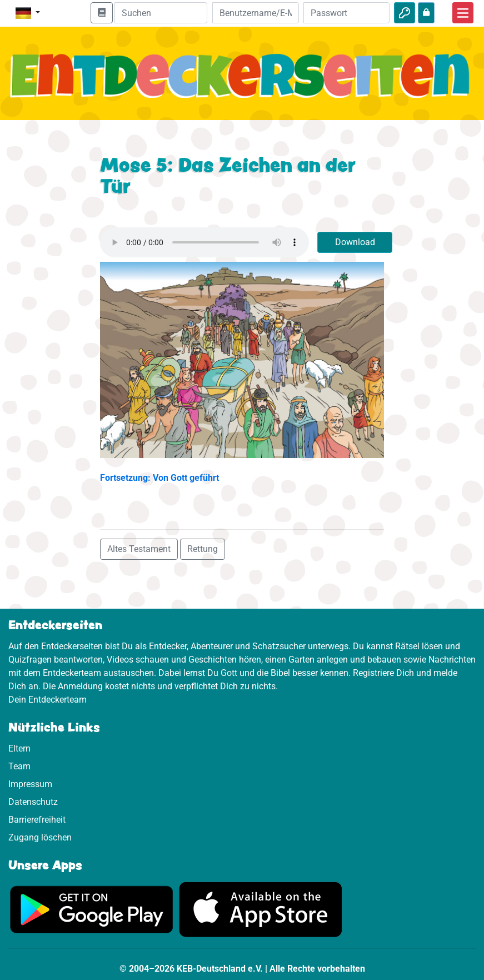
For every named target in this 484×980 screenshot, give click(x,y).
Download (355, 242)
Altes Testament (139, 549)
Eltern (19, 748)
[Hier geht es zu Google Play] (92, 909)
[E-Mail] (255, 13)
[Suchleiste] (161, 13)
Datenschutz (33, 802)
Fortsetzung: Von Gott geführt (159, 478)
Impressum (30, 784)
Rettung (203, 549)
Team (19, 766)
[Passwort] (346, 13)
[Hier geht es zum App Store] (261, 909)
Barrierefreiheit (37, 820)
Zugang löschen (40, 837)
